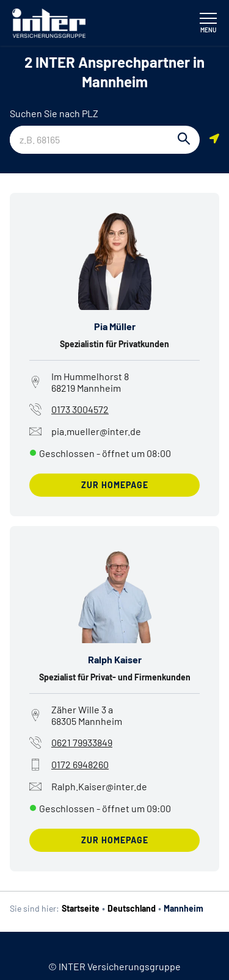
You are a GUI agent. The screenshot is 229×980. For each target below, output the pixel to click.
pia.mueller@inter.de (85, 431)
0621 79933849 (82, 742)
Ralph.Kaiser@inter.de (88, 787)
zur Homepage (115, 485)
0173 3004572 (80, 409)
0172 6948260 (80, 764)
